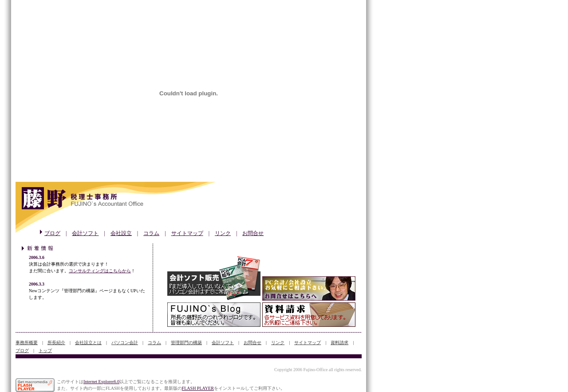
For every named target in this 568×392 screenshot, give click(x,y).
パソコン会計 (125, 343)
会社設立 (121, 233)
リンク (223, 233)
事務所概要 (27, 343)
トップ (45, 351)
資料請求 (339, 343)
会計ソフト (85, 233)
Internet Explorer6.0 (101, 382)
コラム (151, 233)
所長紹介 (56, 343)
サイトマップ (187, 233)
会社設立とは (88, 343)
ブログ (52, 233)
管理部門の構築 (186, 343)
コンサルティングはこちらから (100, 271)
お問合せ (253, 233)
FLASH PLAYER (198, 388)
